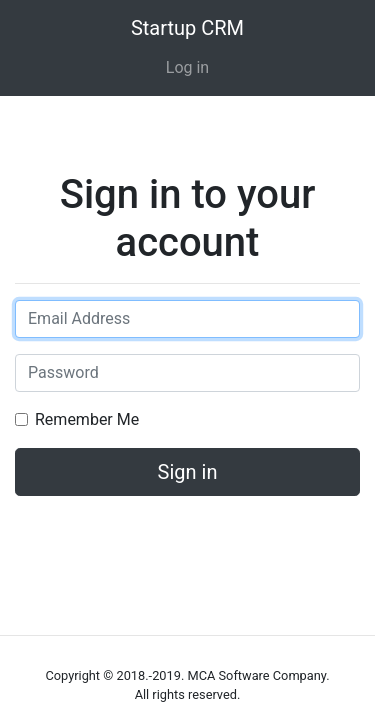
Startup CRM (187, 28)
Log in (187, 67)
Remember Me (87, 419)
